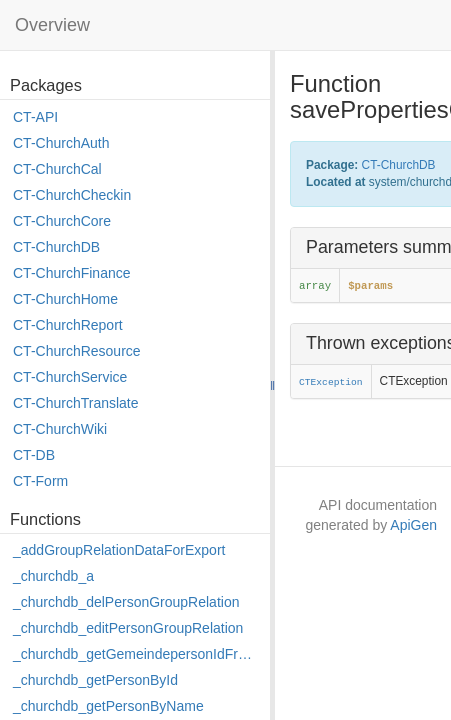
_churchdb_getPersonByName (108, 706)
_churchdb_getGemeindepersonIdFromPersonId (136, 654)
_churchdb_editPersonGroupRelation (128, 628)
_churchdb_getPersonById (95, 680)
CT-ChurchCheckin (72, 195)
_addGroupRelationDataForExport (119, 550)
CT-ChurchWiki (60, 429)
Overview (52, 25)
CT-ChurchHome (65, 299)
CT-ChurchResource (77, 351)
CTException (331, 382)
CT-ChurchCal (57, 169)
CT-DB (34, 455)
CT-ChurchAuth (61, 143)
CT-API (35, 117)
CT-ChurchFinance (72, 273)
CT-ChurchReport (68, 325)
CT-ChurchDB (56, 247)
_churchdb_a (53, 576)
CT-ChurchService (70, 377)
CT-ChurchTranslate (76, 403)
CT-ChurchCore (62, 221)
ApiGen (413, 525)
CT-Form (40, 481)
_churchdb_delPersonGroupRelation (126, 602)
